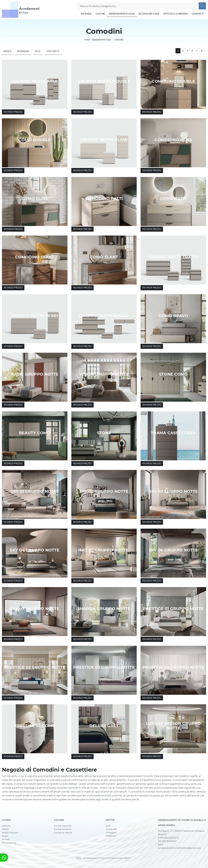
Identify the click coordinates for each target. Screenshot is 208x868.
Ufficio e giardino (176, 14)
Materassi (111, 836)
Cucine (100, 14)
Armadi (6, 839)
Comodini (119, 40)
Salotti (5, 829)
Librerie (6, 826)
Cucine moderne (63, 829)
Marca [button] (7, 51)
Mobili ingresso (10, 832)
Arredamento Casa (122, 14)
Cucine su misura (63, 832)
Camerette (111, 829)
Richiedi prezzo (13, 112)
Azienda (86, 14)
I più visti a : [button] (53, 51)
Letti (108, 826)
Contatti (198, 14)
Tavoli (5, 836)
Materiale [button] (23, 51)
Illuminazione (9, 843)
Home (87, 40)
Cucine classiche (63, 826)
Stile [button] (38, 51)
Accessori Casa (149, 14)
